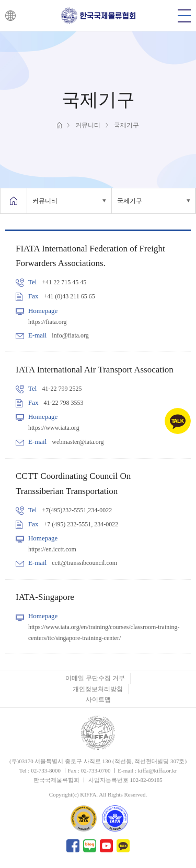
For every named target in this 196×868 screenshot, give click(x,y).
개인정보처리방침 (98, 689)
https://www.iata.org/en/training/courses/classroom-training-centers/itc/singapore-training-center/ (104, 632)
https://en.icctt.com (52, 549)
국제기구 (130, 201)
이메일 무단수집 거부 (95, 678)
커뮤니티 (45, 201)
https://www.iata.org (54, 428)
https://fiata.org (47, 322)
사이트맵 (98, 700)
